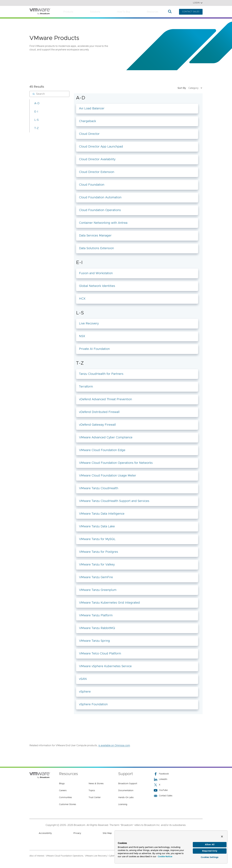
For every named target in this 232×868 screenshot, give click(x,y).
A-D (37, 103)
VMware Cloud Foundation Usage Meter (108, 476)
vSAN (83, 679)
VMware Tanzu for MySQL (97, 539)
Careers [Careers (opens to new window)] (63, 791)
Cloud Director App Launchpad (101, 147)
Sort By (190, 88)
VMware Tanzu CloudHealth (99, 488)
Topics (92, 791)
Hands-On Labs (126, 798)
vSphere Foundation (93, 704)
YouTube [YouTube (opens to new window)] (161, 790)
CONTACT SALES (191, 12)
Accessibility (45, 833)
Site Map (107, 833)
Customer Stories (68, 804)
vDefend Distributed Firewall (99, 412)
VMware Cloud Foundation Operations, (65, 856)
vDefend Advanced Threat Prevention (105, 399)
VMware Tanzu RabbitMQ (97, 628)
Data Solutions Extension (96, 248)
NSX (82, 336)
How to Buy (123, 12)
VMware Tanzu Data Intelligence (102, 514)
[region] (171, 846)
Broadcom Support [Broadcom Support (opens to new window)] (128, 784)
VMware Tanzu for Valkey (97, 565)
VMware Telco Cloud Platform (100, 654)
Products (68, 12)
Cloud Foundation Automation (100, 197)
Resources (153, 12)
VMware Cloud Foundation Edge (102, 450)
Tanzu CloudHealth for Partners (101, 374)
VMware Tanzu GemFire (96, 577)
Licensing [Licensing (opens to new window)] (123, 804)
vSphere (85, 692)
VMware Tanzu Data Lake (97, 526)
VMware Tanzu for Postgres (99, 552)
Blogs (62, 784)
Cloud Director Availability (97, 159)
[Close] (222, 835)
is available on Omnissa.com (114, 745)
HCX (82, 299)
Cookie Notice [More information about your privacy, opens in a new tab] (165, 855)
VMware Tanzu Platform (96, 615)
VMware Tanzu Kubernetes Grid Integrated (109, 603)
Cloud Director (89, 134)
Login (198, 3)
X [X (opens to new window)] (157, 785)
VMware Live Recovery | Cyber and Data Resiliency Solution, (114, 856)
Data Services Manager (95, 236)
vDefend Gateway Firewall (97, 425)
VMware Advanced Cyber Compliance (106, 437)
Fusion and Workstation (96, 273)
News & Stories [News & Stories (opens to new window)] (96, 784)
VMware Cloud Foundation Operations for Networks (116, 463)
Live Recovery (89, 324)
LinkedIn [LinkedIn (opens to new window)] (160, 779)
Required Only (210, 850)
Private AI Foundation (94, 349)
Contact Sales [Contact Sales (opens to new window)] (163, 796)
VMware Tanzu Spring (94, 641)
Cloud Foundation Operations (100, 210)
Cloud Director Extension (97, 172)
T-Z (36, 128)
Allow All (210, 843)
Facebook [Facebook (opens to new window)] (161, 774)
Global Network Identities (97, 286)
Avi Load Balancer (92, 108)
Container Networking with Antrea (103, 223)
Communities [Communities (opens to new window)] (65, 798)
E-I (36, 112)
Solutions (95, 12)
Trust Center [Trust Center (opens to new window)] (95, 798)
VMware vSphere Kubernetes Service (105, 666)
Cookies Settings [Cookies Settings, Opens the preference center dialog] (210, 857)
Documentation (126, 791)
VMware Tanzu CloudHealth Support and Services (114, 501)
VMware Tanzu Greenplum (98, 590)
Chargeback (88, 121)
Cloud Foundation (92, 185)
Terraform (86, 387)
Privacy (77, 833)
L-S (36, 120)
